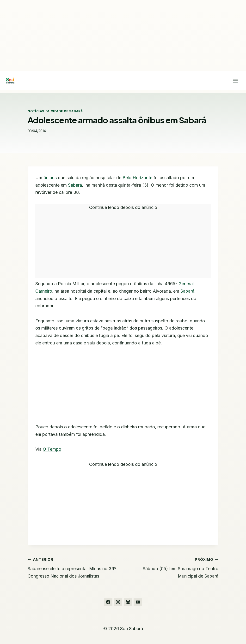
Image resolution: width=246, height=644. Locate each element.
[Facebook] (108, 602)
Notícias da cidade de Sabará (55, 111)
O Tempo (52, 449)
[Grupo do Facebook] (128, 602)
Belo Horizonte (137, 178)
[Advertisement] (123, 35)
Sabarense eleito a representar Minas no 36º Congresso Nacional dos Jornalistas (73, 567)
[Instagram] (118, 602)
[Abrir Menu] (235, 81)
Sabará (75, 185)
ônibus (50, 178)
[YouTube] (138, 602)
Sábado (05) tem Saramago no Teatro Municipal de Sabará (173, 567)
